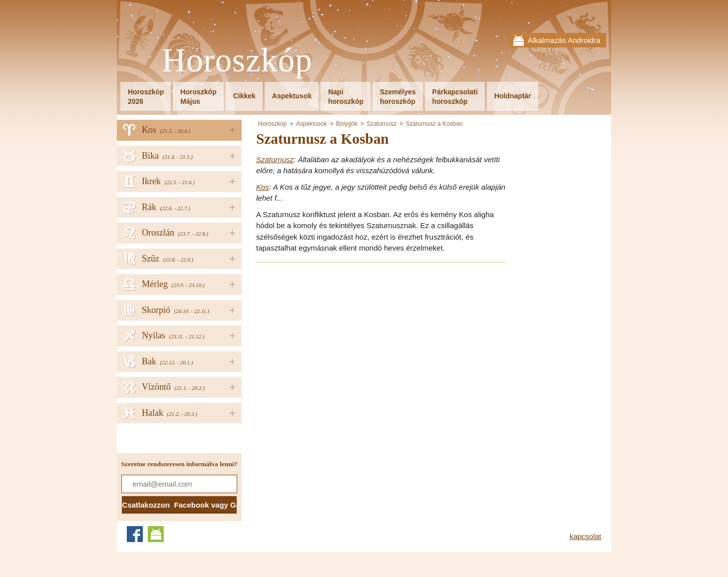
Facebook (135, 534)
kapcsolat (585, 536)
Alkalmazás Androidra (564, 40)
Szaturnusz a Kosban (434, 124)
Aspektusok (292, 96)
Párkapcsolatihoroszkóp (455, 97)
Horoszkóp (237, 61)
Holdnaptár (513, 96)
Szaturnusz (381, 124)
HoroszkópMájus (198, 97)
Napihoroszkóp (346, 97)
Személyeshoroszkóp (398, 97)
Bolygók (347, 124)
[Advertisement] (340, 341)
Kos (263, 187)
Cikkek (244, 96)
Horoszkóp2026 (146, 97)
